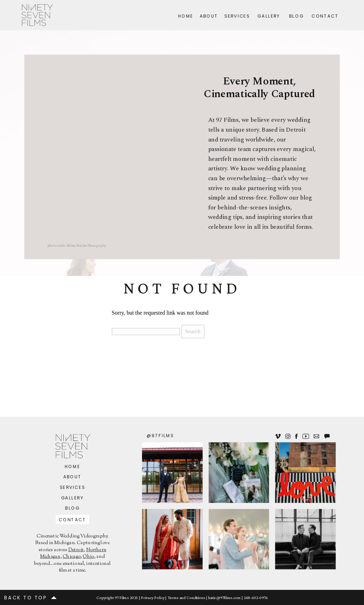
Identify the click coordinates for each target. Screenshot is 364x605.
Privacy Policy (153, 597)
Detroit (76, 550)
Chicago (72, 557)
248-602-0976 (256, 597)
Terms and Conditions (187, 597)
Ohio (88, 557)
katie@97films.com (224, 597)
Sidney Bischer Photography (86, 246)
